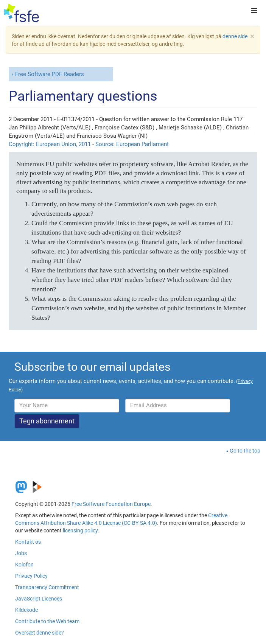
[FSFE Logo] (21, 13)
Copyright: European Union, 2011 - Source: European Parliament (89, 144)
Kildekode (26, 610)
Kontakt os (28, 542)
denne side (235, 36)
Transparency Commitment (47, 587)
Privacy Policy (31, 576)
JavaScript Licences (39, 599)
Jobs (21, 553)
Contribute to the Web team (47, 621)
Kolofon (24, 565)
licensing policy (80, 530)
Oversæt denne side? (40, 633)
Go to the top (245, 451)
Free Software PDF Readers (50, 74)
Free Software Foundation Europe (111, 504)
